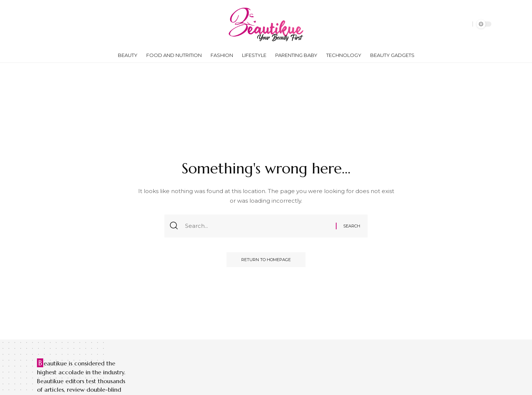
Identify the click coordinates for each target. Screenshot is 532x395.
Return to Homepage (266, 260)
